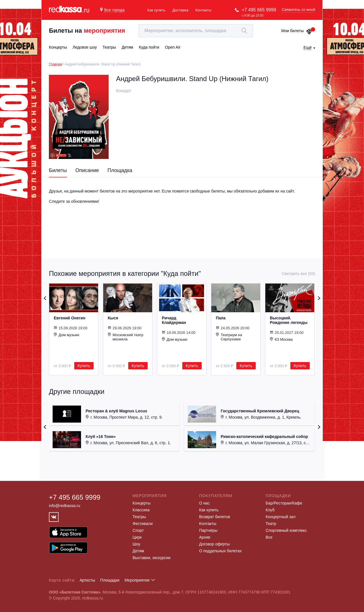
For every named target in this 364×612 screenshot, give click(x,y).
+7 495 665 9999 (259, 10)
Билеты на (87, 31)
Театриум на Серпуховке (229, 337)
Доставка (180, 10)
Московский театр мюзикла (126, 337)
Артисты (87, 580)
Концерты (141, 503)
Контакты (203, 10)
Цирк (137, 537)
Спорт (138, 530)
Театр (271, 524)
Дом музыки (67, 335)
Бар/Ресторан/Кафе (284, 503)
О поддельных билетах (220, 551)
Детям (138, 551)
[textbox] (196, 31)
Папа (221, 318)
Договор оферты (214, 544)
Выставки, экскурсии (152, 558)
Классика (141, 510)
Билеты (58, 170)
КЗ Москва (281, 339)
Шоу (136, 544)
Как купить (156, 10)
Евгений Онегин (70, 318)
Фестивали (143, 524)
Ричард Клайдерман (174, 320)
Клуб (270, 510)
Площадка (120, 170)
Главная (55, 64)
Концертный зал (281, 517)
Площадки (110, 580)
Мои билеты (297, 31)
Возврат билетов (215, 517)
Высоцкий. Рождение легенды (289, 320)
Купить (84, 366)
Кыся (113, 318)
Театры (139, 517)
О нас (204, 503)
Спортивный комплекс (286, 530)
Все (269, 537)
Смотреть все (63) (298, 274)
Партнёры (208, 530)
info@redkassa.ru (65, 506)
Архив (205, 537)
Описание (87, 170)
